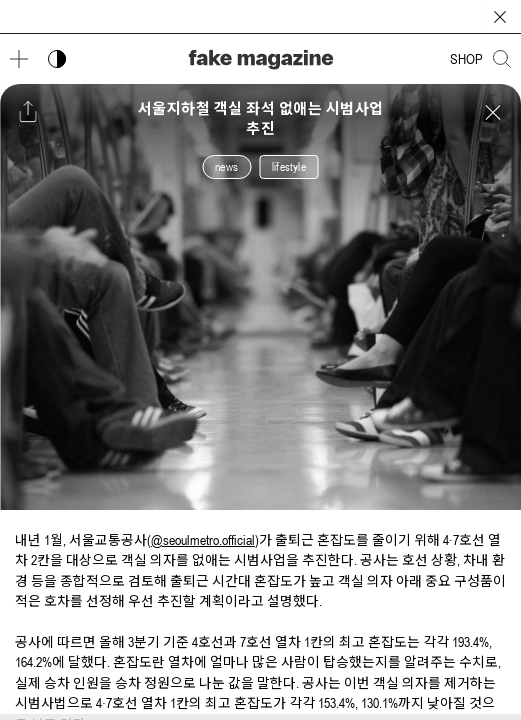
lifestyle (289, 167)
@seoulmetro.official (203, 540)
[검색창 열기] (502, 59)
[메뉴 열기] (19, 59)
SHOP (466, 59)
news (226, 167)
